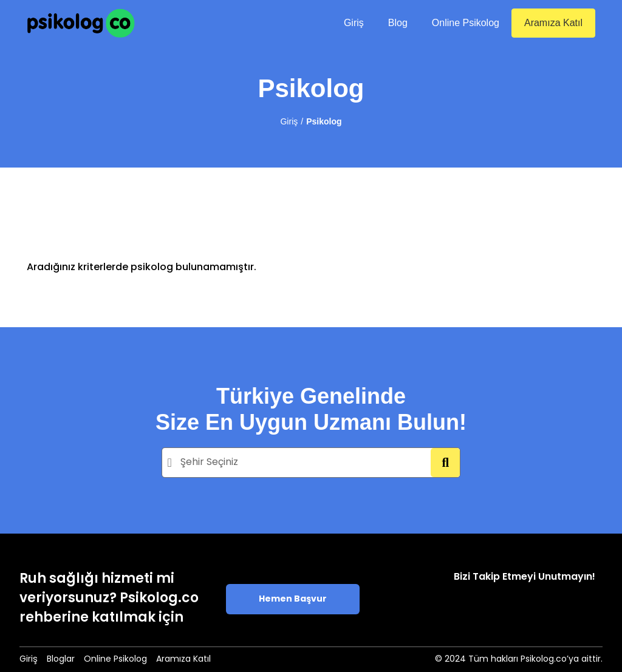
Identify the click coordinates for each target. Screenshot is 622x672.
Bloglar (61, 660)
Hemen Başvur (293, 599)
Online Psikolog (466, 23)
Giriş (354, 23)
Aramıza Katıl (553, 23)
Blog (398, 23)
